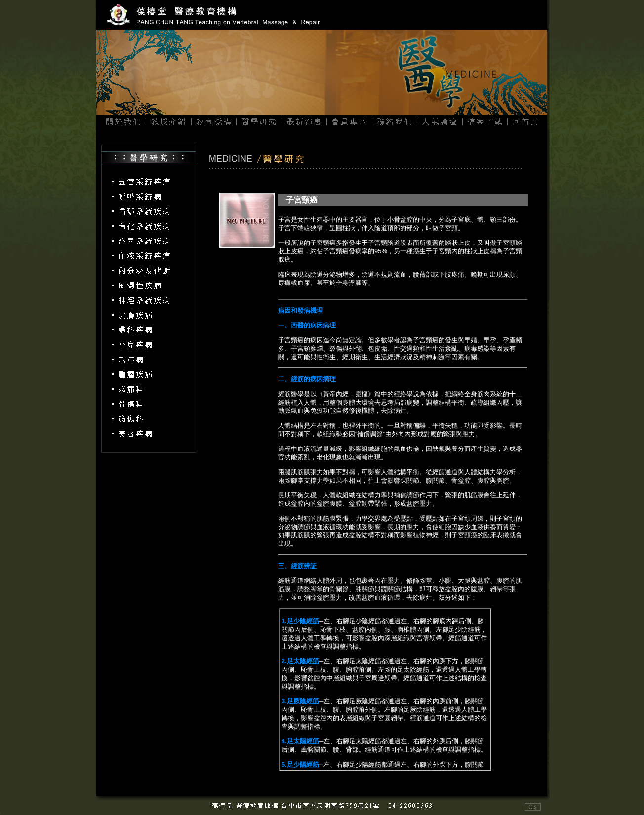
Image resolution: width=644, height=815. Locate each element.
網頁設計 (111, 809)
